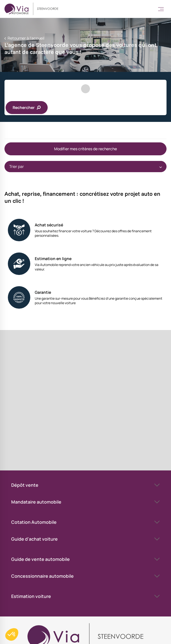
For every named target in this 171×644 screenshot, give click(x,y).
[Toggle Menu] (161, 9)
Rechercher (27, 107)
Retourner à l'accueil (26, 38)
